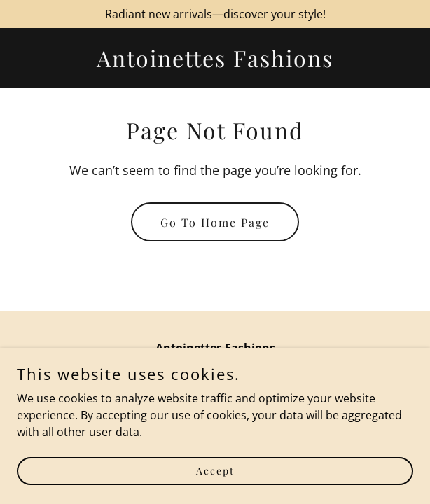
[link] (215, 63)
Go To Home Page (215, 222)
